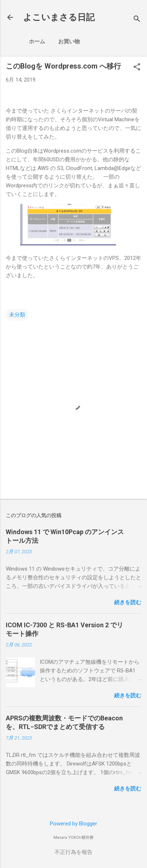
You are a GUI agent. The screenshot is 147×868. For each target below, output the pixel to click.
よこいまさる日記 (59, 17)
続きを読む (128, 602)
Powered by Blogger (73, 824)
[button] (137, 67)
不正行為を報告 (73, 852)
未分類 (17, 315)
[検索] (137, 20)
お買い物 (69, 42)
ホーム (37, 42)
